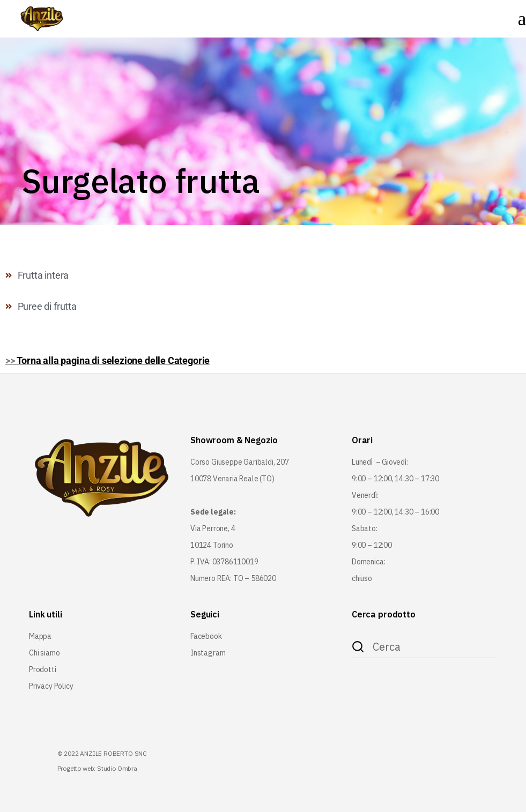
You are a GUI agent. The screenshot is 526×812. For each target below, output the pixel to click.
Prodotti (43, 669)
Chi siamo (44, 653)
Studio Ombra (117, 768)
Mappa (40, 636)
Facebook (206, 636)
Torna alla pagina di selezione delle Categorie (113, 360)
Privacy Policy (51, 686)
